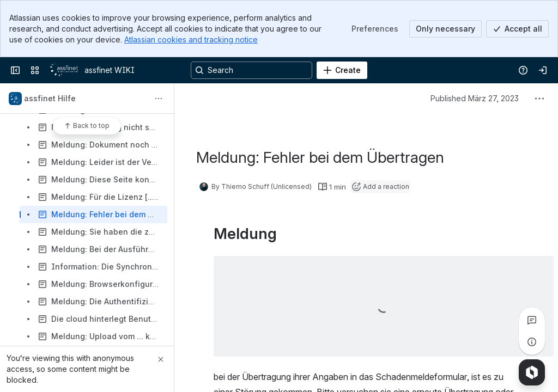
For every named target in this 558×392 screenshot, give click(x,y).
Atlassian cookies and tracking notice (191, 39)
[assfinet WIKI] (64, 70)
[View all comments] (532, 320)
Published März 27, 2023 (475, 98)
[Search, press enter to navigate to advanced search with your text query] (251, 70)
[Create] (342, 70)
